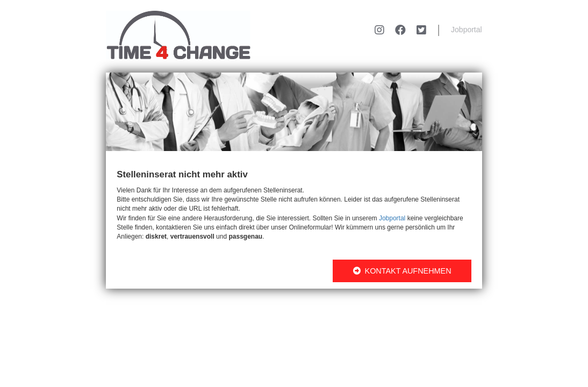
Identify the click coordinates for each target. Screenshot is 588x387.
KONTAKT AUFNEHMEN (402, 271)
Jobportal (467, 30)
